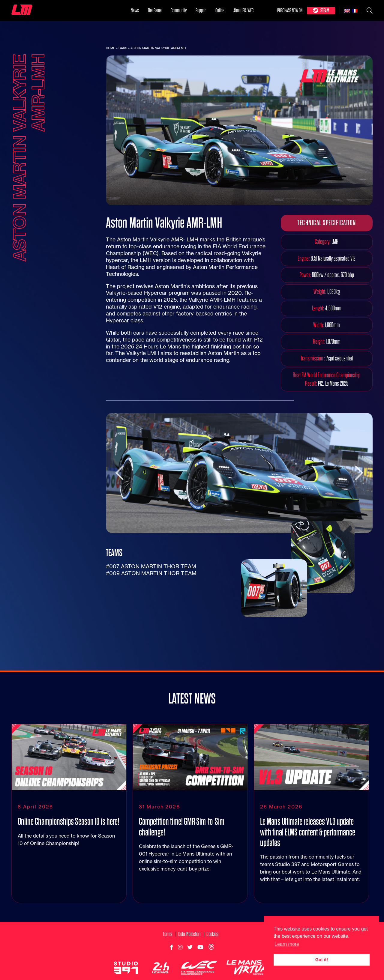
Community (179, 10)
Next (359, 473)
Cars (123, 48)
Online (220, 10)
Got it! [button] (322, 960)
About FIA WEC (243, 10)
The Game (155, 10)
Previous (119, 473)
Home (111, 48)
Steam (321, 10)
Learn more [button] (287, 944)
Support (201, 10)
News (135, 10)
